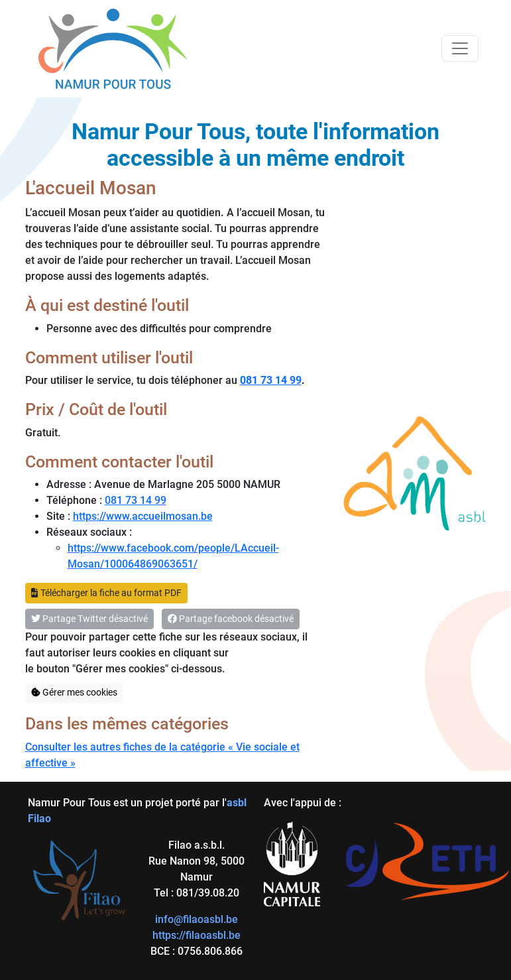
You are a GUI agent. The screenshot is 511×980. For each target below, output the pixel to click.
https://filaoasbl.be (197, 935)
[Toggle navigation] (460, 48)
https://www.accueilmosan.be (143, 516)
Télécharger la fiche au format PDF (106, 593)
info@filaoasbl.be (197, 919)
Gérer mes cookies (74, 692)
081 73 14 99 (136, 500)
